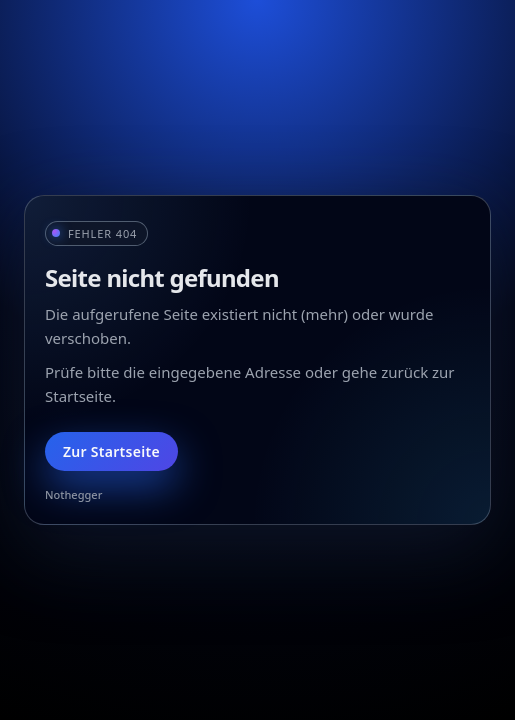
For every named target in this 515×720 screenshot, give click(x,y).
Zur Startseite (111, 451)
